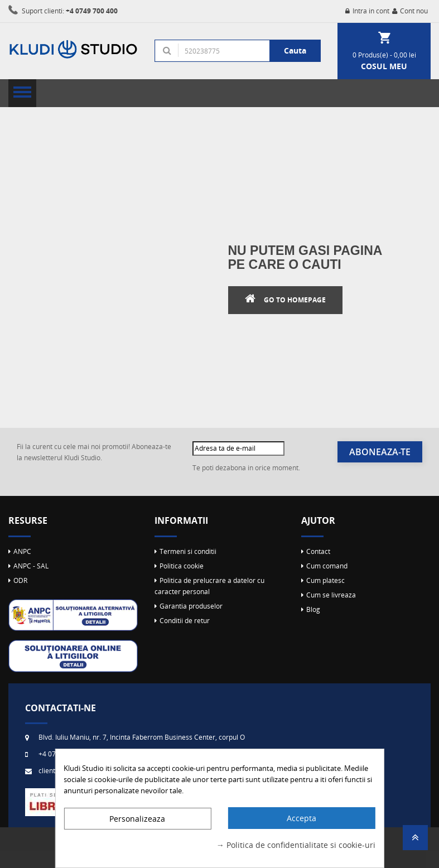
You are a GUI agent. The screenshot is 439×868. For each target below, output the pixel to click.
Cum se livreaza (331, 595)
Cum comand (327, 566)
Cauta (295, 50)
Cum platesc (325, 580)
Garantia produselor (191, 606)
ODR (20, 580)
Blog (313, 609)
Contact (318, 551)
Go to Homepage (295, 300)
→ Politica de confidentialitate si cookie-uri (296, 845)
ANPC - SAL (31, 566)
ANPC (22, 551)
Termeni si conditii (188, 551)
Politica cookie (182, 566)
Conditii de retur (185, 621)
